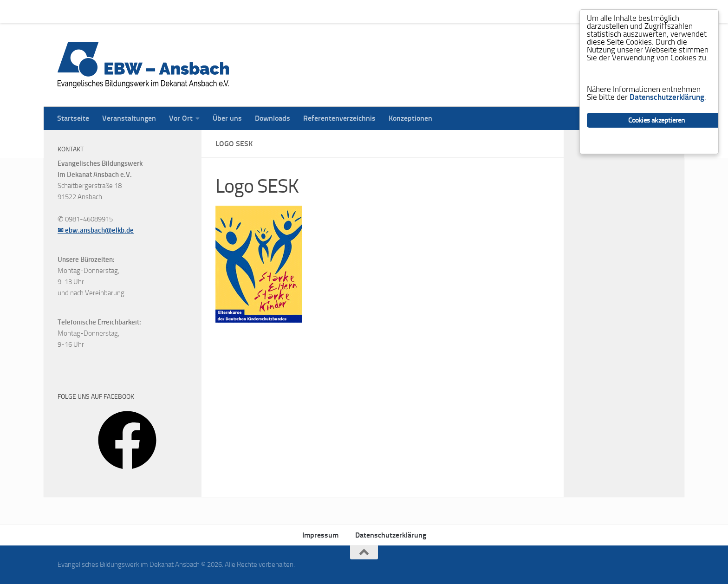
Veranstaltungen (122, 11)
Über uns (220, 11)
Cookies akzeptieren (657, 120)
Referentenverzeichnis (332, 11)
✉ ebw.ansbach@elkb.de (96, 230)
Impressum (320, 535)
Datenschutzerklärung (391, 535)
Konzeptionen (403, 11)
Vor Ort (174, 11)
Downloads (266, 11)
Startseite (66, 11)
